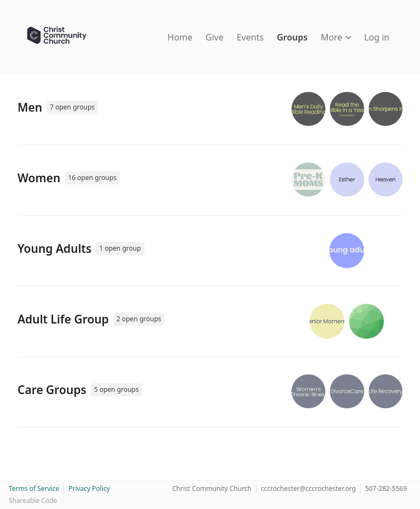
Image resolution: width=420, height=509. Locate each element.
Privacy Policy (89, 488)
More (336, 37)
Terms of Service (34, 488)
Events (250, 37)
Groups (292, 37)
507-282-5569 (386, 488)
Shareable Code (33, 501)
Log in (377, 37)
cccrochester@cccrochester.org (308, 488)
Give (215, 37)
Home (180, 37)
